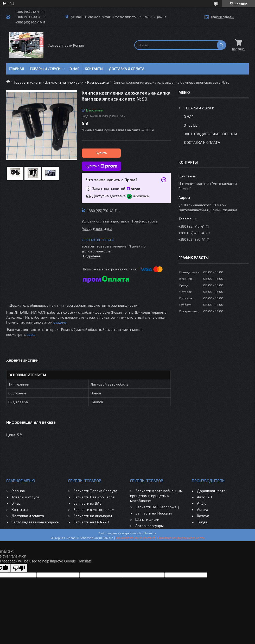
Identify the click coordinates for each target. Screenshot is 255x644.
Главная (17, 69)
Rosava (203, 516)
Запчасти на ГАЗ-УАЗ (91, 522)
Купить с (101, 166)
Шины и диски (147, 519)
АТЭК (201, 503)
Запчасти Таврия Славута (95, 491)
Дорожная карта (211, 491)
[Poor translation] (19, 568)
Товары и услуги (45, 69)
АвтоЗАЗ (204, 497)
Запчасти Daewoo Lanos (94, 497)
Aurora (203, 509)
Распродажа (98, 82)
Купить (101, 153)
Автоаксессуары (149, 526)
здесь (31, 335)
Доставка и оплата (127, 69)
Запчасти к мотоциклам (94, 509)
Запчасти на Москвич (154, 513)
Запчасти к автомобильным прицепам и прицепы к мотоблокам (156, 496)
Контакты (94, 69)
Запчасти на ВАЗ (87, 503)
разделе (60, 322)
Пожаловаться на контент (135, 538)
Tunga (202, 522)
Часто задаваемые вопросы (210, 134)
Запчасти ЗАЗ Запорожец (157, 507)
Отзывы (191, 125)
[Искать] (221, 45)
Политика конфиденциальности (181, 538)
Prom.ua (150, 533)
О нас (74, 69)
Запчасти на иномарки (64, 82)
